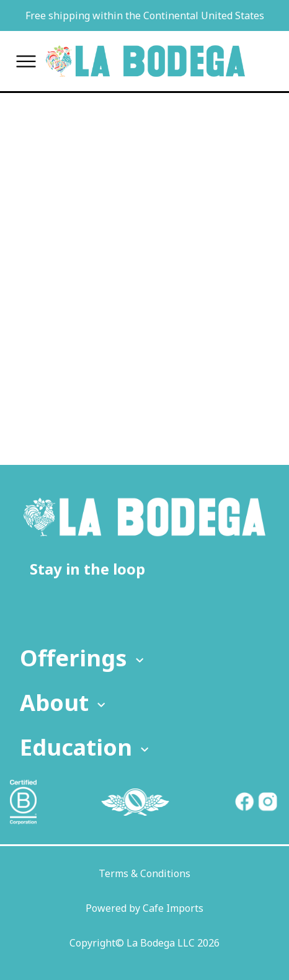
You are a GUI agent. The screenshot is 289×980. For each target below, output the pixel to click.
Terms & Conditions (144, 873)
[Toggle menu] (26, 61)
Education (86, 747)
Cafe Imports (173, 908)
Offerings (83, 658)
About (64, 703)
